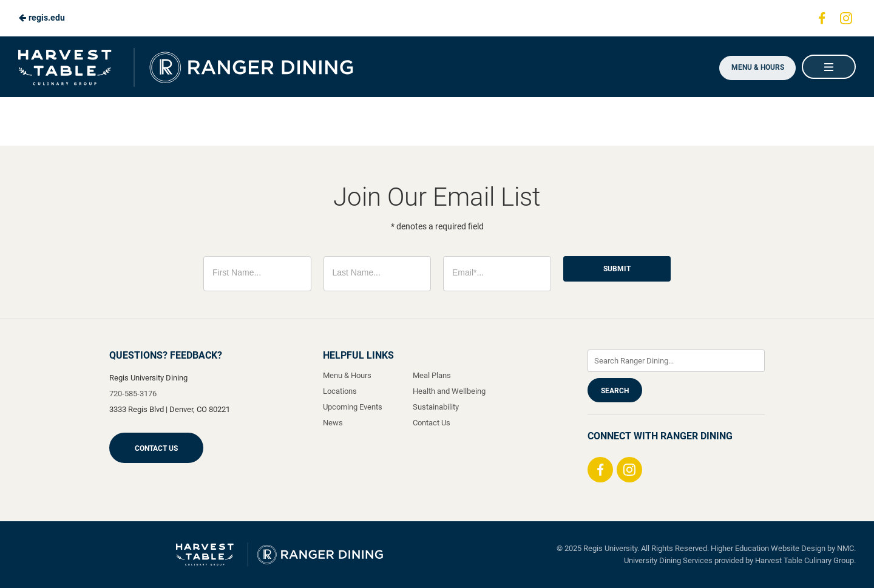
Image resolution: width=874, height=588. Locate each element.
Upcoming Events (353, 407)
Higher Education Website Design (768, 548)
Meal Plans (432, 375)
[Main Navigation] (828, 67)
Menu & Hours (755, 67)
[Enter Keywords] (676, 361)
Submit (617, 269)
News (333, 423)
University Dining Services (668, 560)
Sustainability (436, 407)
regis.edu (42, 18)
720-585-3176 (133, 394)
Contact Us (156, 448)
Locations (340, 391)
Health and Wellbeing (449, 391)
